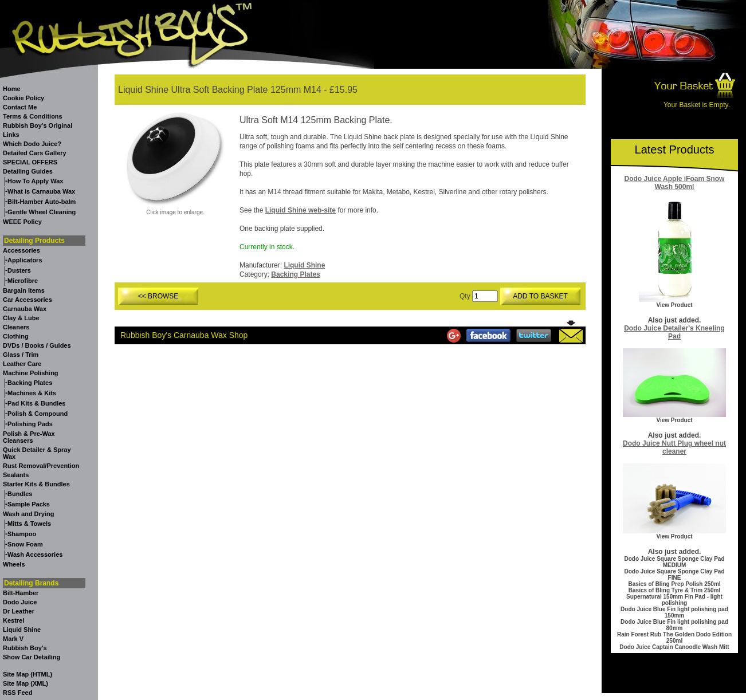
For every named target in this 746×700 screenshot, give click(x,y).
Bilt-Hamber (21, 593)
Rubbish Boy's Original (38, 125)
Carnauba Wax (25, 309)
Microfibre (23, 281)
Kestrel (13, 620)
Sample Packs (29, 504)
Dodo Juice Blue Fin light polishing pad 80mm (674, 625)
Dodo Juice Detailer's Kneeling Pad (674, 332)
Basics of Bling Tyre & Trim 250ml (674, 590)
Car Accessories (28, 300)
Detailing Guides (28, 171)
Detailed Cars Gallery (35, 153)
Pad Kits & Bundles (36, 403)
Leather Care (22, 364)
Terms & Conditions (33, 116)
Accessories (21, 250)
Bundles (20, 494)
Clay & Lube (21, 318)
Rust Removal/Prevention (41, 466)
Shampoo (22, 534)
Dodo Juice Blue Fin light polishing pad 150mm (674, 612)
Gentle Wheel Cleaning (42, 212)
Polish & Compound (38, 414)
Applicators (25, 260)
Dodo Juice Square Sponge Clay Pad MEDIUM (674, 562)
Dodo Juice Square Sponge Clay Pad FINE (674, 575)
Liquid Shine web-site (301, 210)
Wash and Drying (28, 514)
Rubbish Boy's (25, 648)
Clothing (16, 336)
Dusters (19, 270)
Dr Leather (19, 611)
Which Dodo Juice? (32, 144)
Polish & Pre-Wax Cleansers (29, 437)
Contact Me (20, 107)
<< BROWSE (158, 296)
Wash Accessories (35, 555)
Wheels (14, 564)
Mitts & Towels (29, 524)
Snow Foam (25, 544)
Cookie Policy (23, 98)
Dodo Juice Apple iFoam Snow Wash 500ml (675, 183)
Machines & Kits (32, 393)
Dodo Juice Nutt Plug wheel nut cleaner (674, 447)
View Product (674, 305)
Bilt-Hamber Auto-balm (42, 202)
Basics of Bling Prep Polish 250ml (674, 584)
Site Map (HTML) (28, 674)
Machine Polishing (31, 373)
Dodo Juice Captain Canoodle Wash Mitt (674, 647)
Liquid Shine (22, 630)
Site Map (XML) (25, 683)
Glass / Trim (21, 355)
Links (11, 135)
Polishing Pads (30, 424)
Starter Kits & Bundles (36, 484)
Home (12, 89)
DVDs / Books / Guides (37, 345)
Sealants (16, 475)
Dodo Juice (20, 602)
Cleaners (16, 327)
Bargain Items (24, 290)
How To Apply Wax (35, 181)
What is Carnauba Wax (41, 191)
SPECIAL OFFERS (30, 162)
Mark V (13, 639)
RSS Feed (17, 693)
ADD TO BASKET (540, 296)
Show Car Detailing (32, 657)
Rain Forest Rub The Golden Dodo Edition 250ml (674, 638)
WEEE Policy (22, 222)
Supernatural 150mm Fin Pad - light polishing (674, 600)
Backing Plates (30, 383)
